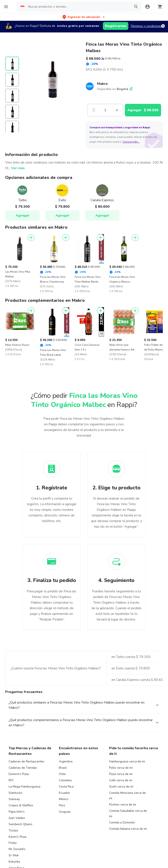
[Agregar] (31, 238)
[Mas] (117, 110)
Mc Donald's (17, 849)
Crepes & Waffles (21, 805)
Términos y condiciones (146, 26)
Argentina (66, 761)
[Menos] (94, 110)
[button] (84, 17)
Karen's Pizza (17, 837)
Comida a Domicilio (122, 822)
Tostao (13, 830)
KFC (11, 780)
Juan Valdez (17, 818)
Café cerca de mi (121, 780)
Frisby (13, 843)
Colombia (65, 780)
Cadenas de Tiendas (23, 768)
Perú (62, 805)
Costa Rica (66, 787)
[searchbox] (78, 7)
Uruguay (65, 812)
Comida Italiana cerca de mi (128, 829)
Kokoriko (14, 862)
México (64, 799)
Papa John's (17, 812)
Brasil (63, 768)
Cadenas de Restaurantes (27, 761)
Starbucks (16, 793)
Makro (102, 84)
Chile (62, 774)
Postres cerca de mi (123, 805)
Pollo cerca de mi (121, 768)
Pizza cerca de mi (121, 774)
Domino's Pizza (19, 774)
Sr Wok (14, 855)
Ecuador (64, 793)
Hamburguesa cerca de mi (127, 761)
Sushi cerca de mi (121, 787)
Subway (14, 799)
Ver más (18, 168)
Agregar (23, 215)
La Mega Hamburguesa (24, 787)
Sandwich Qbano (20, 824)
